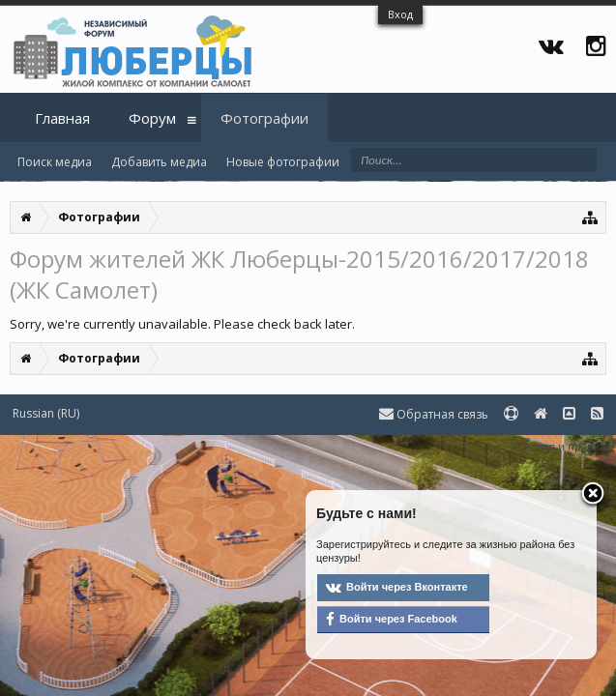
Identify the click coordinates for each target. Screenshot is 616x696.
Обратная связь (434, 414)
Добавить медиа (159, 162)
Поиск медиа (55, 162)
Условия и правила (561, 446)
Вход (400, 14)
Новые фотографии (283, 162)
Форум (152, 118)
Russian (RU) (46, 413)
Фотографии (264, 118)
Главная (62, 118)
